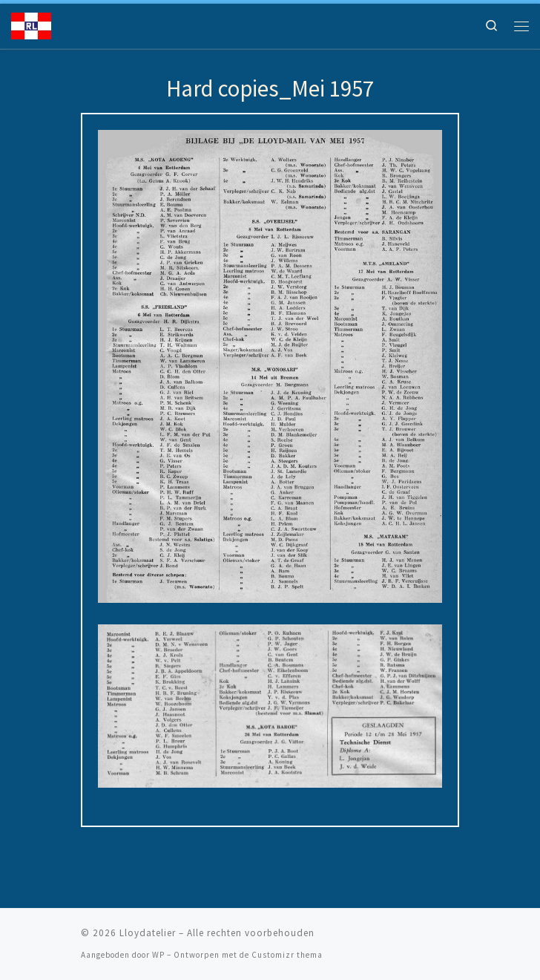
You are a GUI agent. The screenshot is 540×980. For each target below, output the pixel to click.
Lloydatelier (148, 933)
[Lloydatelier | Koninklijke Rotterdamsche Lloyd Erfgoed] (31, 24)
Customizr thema (287, 955)
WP (158, 955)
